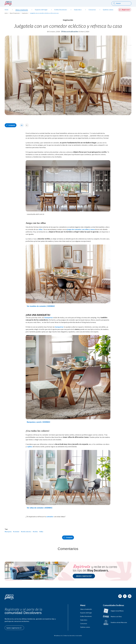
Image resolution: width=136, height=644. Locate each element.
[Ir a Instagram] (130, 596)
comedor (50, 516)
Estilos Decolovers (86, 616)
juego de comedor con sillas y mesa (81, 229)
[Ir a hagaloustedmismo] (115, 611)
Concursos (84, 624)
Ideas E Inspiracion (15, 13)
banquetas (49, 317)
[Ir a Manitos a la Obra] (115, 617)
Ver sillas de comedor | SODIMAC (40, 508)
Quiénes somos (85, 627)
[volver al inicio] (8, 5)
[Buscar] (121, 3)
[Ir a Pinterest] (120, 596)
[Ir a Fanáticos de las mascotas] (115, 622)
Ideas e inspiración (86, 609)
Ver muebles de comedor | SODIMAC (41, 306)
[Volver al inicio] (9, 597)
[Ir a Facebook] (125, 596)
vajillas (30, 447)
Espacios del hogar (86, 613)
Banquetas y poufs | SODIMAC (39, 422)
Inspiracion (25, 13)
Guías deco (84, 620)
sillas (41, 229)
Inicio (6, 13)
